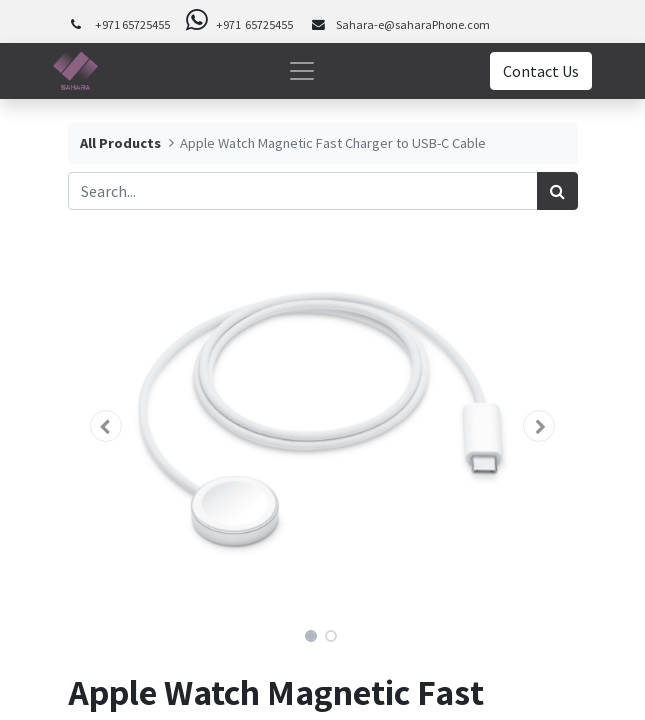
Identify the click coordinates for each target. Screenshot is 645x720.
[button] (106, 426)
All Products (120, 143)
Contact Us (541, 71)
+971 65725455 (132, 24)
